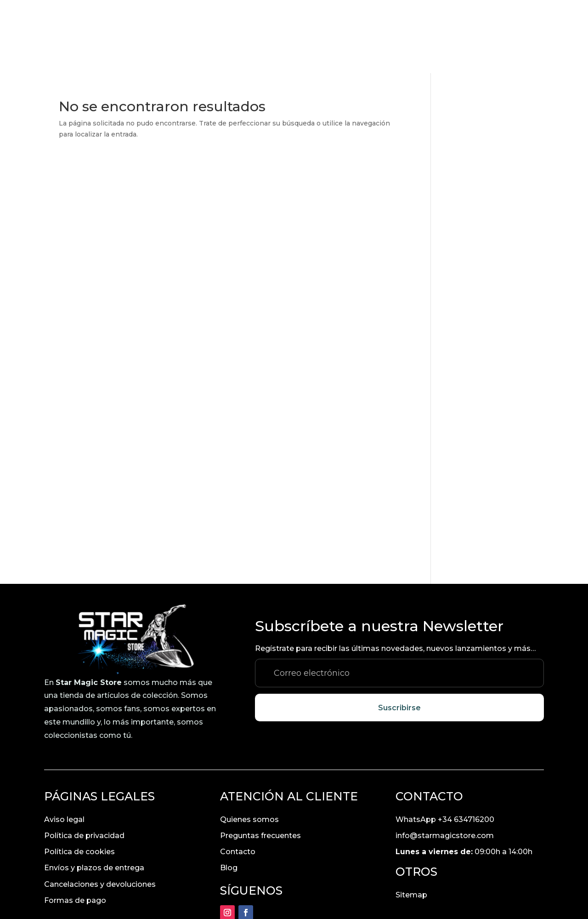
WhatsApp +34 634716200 (445, 746)
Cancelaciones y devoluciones (100, 811)
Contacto (238, 779)
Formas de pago (75, 827)
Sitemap (411, 822)
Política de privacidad (84, 762)
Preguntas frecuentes (260, 762)
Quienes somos (249, 746)
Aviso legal (64, 746)
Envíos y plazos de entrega (94, 795)
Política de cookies (79, 779)
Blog (229, 795)
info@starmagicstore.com (445, 762)
